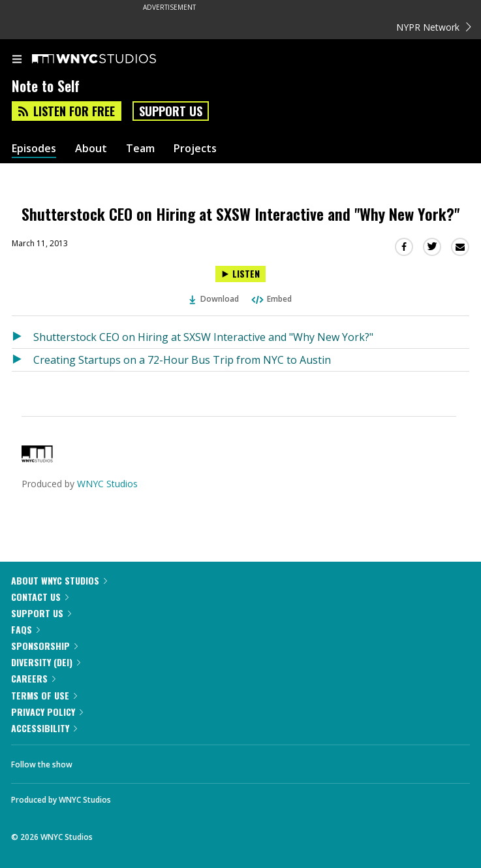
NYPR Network (434, 27)
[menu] (17, 60)
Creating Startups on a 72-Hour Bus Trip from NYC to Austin (182, 360)
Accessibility (44, 728)
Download (214, 299)
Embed (271, 299)
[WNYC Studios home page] (110, 59)
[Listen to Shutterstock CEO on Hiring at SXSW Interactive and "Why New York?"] (240, 274)
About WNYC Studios (59, 580)
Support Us (171, 111)
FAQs (25, 629)
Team (140, 149)
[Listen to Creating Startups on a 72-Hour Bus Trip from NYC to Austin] (23, 360)
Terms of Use (44, 695)
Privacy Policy (47, 712)
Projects (195, 149)
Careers (33, 678)
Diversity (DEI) (46, 662)
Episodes (34, 149)
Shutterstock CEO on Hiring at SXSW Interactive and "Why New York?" (203, 337)
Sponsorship (44, 646)
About (91, 149)
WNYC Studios (107, 484)
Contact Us (40, 597)
